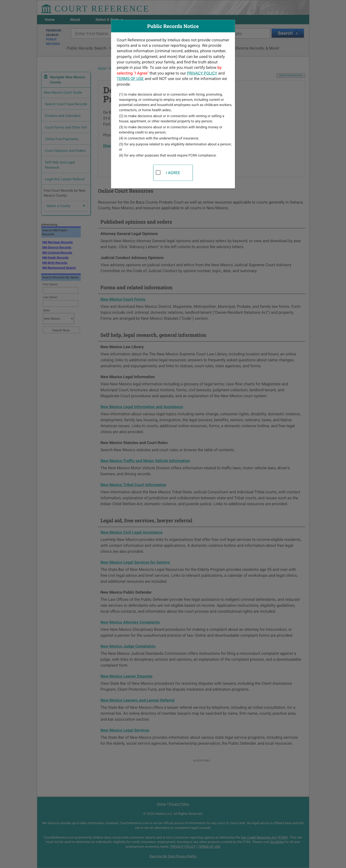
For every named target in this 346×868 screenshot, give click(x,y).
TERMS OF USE (130, 79)
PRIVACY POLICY (202, 73)
